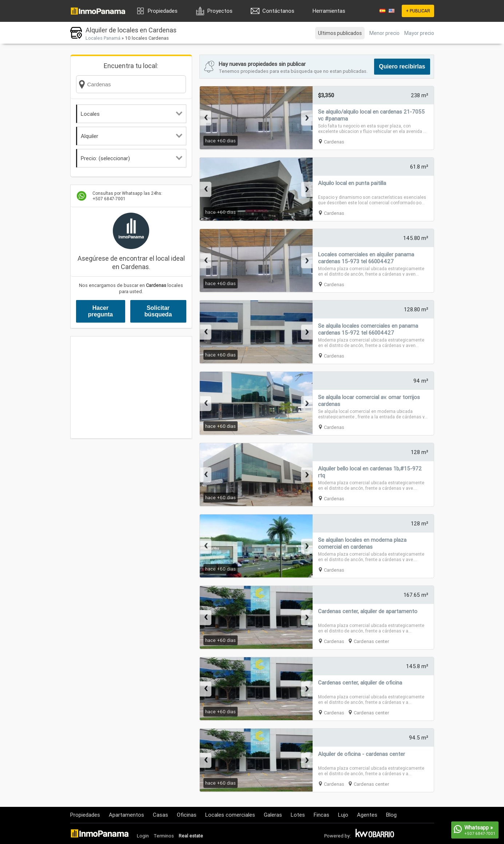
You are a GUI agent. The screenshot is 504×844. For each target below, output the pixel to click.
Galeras (273, 815)
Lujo (343, 815)
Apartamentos (126, 815)
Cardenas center (371, 641)
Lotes (298, 815)
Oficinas (187, 815)
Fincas (322, 815)
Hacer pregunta (100, 311)
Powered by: (338, 836)
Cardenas (334, 142)
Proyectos (220, 11)
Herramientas (329, 11)
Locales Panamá (103, 38)
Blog (391, 815)
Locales (132, 114)
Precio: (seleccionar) (132, 158)
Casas (160, 815)
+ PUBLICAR (418, 11)
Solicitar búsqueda (158, 311)
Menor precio (384, 33)
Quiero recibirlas (402, 66)
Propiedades (163, 11)
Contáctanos (278, 11)
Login (143, 836)
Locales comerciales (230, 815)
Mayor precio (419, 33)
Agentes (367, 815)
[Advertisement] (131, 387)
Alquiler (132, 136)
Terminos (164, 836)
